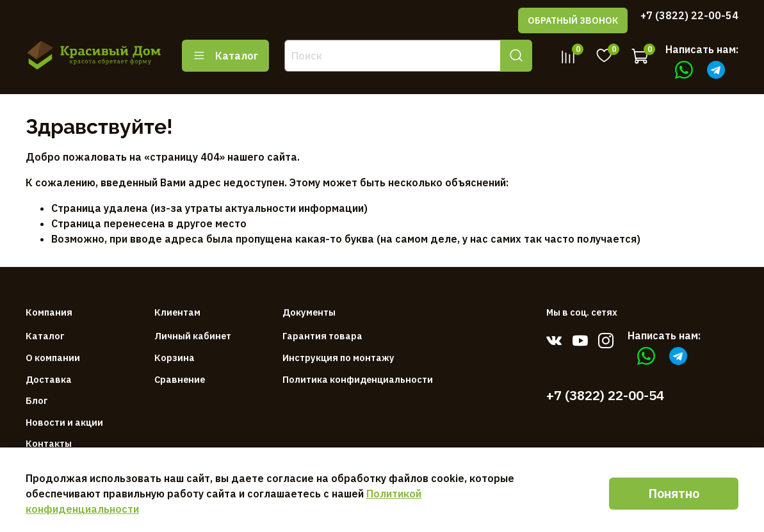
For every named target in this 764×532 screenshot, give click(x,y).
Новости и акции (64, 422)
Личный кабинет (193, 336)
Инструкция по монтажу (338, 358)
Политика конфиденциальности (358, 379)
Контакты (49, 443)
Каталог (225, 56)
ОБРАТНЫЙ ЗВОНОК (573, 20)
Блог (37, 400)
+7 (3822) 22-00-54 (689, 15)
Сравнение (180, 379)
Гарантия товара (322, 336)
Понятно (674, 493)
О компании (53, 358)
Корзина (175, 358)
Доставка (49, 379)
